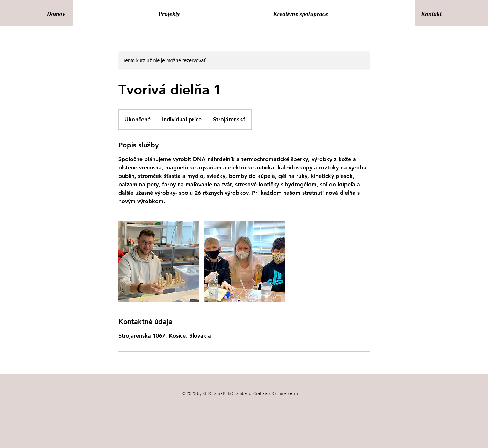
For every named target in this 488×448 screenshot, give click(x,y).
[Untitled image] (159, 261)
